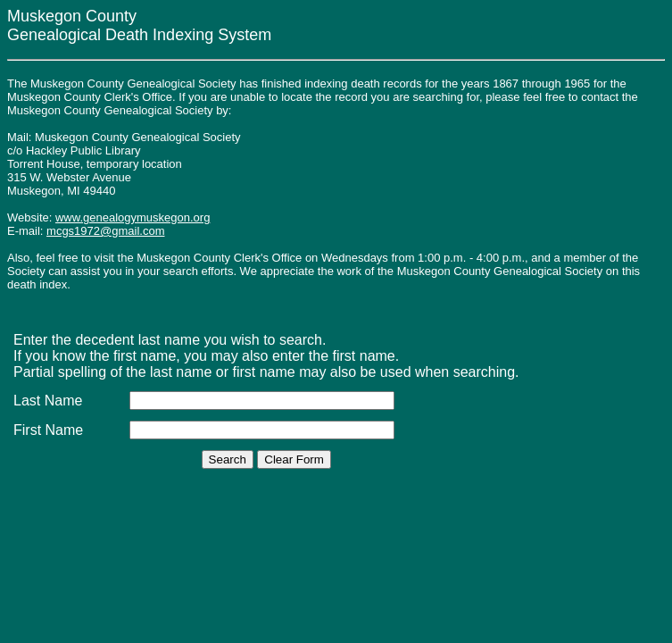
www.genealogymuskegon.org (133, 217)
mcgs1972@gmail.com (105, 231)
